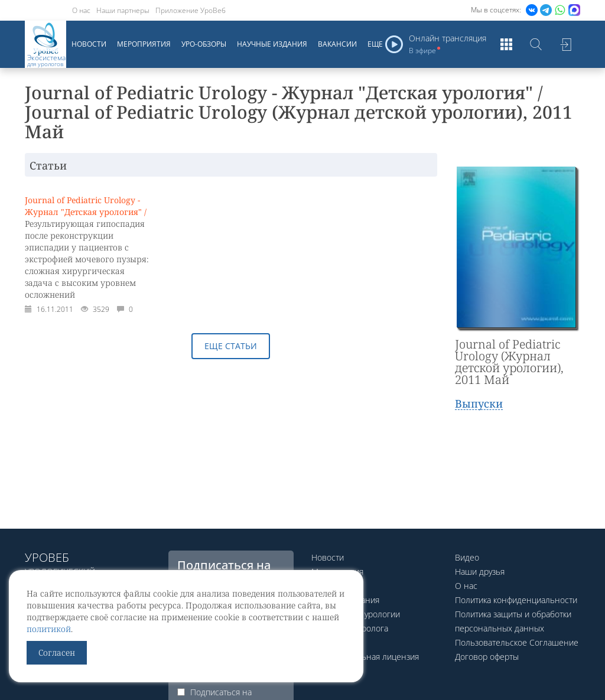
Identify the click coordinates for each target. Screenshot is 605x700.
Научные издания (272, 44)
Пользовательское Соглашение (517, 642)
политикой (49, 629)
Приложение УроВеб (191, 10)
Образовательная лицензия (365, 657)
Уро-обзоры (204, 44)
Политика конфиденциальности (516, 600)
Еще (375, 44)
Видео (467, 557)
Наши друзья (480, 572)
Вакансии (337, 44)
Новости (89, 44)
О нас (81, 10)
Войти (565, 44)
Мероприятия (144, 44)
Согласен (57, 652)
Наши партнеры (123, 10)
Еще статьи (231, 346)
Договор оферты (487, 657)
